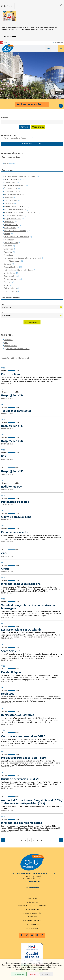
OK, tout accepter (19, 974)
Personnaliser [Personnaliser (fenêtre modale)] (46, 974)
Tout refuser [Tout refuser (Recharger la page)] (33, 974)
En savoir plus (10, 36)
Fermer (61, 5)
